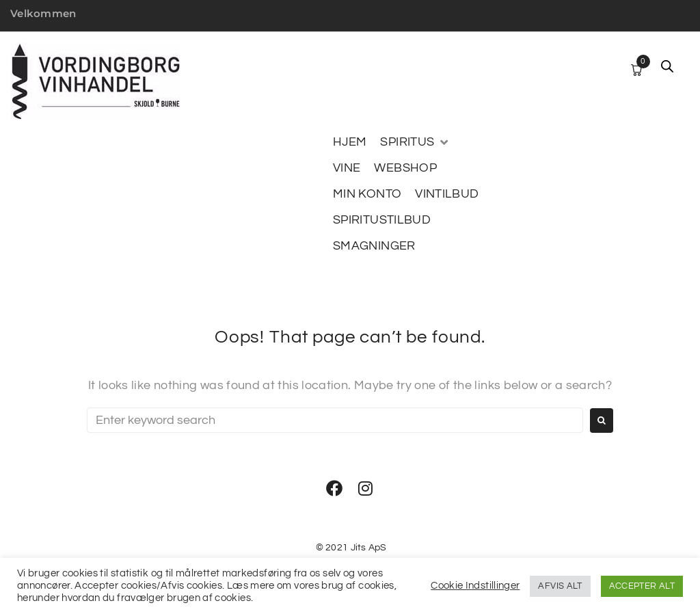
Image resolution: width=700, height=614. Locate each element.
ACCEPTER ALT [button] (642, 586)
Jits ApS (369, 548)
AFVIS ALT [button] (560, 586)
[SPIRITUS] (415, 142)
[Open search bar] (667, 66)
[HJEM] (350, 142)
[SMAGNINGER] (374, 246)
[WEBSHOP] (405, 168)
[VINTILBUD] (447, 194)
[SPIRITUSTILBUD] (382, 220)
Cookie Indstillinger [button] (475, 586)
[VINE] (347, 168)
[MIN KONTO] (367, 194)
